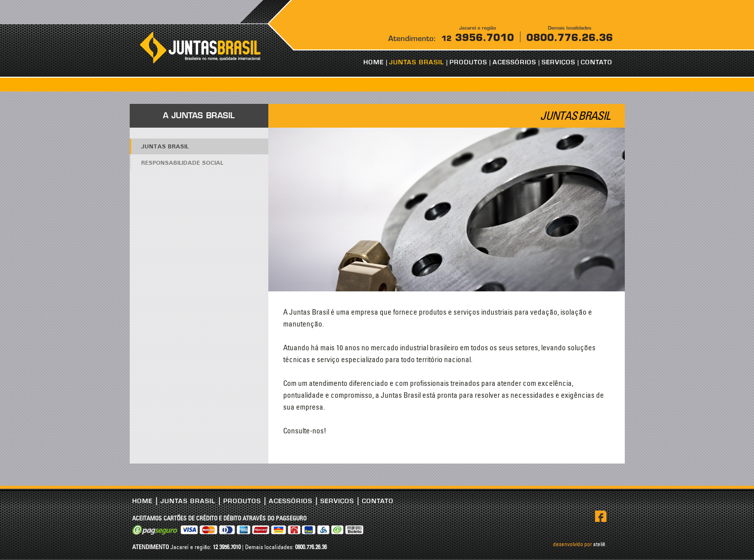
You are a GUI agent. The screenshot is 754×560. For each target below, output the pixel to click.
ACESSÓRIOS (514, 62)
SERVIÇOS (558, 62)
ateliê (599, 544)
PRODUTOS (468, 62)
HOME (374, 62)
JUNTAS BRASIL (417, 62)
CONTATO (597, 62)
